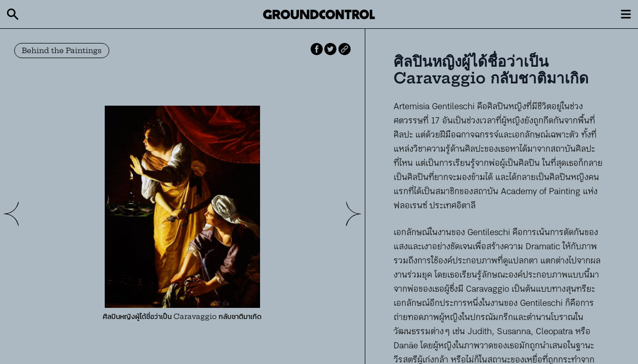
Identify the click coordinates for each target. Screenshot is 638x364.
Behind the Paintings (62, 51)
